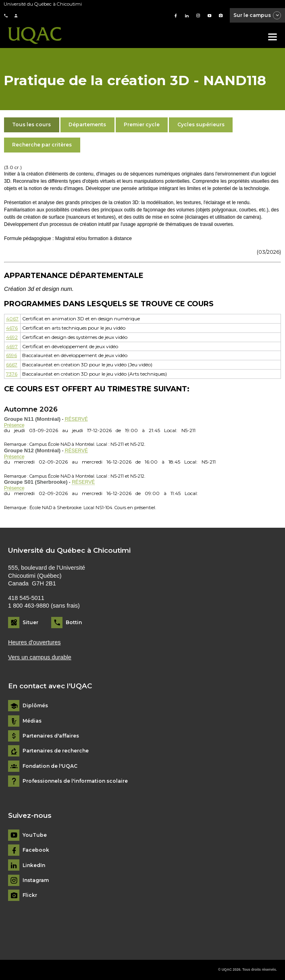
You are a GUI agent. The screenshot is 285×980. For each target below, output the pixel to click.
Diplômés (35, 706)
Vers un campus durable (40, 657)
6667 (12, 365)
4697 (12, 346)
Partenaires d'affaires (51, 736)
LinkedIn (34, 865)
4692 (12, 337)
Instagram (36, 880)
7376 (12, 374)
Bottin (74, 622)
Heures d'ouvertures (34, 642)
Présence (14, 425)
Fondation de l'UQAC (50, 766)
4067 (12, 319)
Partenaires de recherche (56, 751)
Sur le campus (258, 16)
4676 (12, 328)
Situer (30, 622)
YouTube (35, 835)
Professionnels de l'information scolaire (75, 781)
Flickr (30, 895)
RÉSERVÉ (76, 419)
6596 (11, 355)
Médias (32, 721)
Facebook (36, 850)
